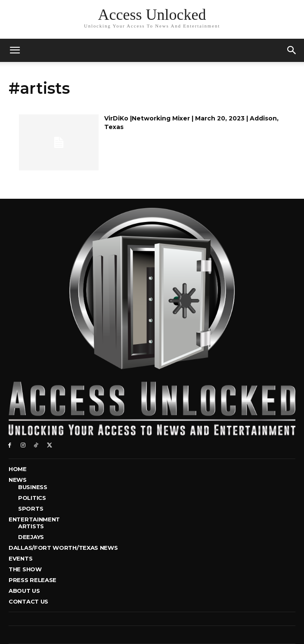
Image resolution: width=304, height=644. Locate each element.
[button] (292, 50)
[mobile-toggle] (15, 50)
